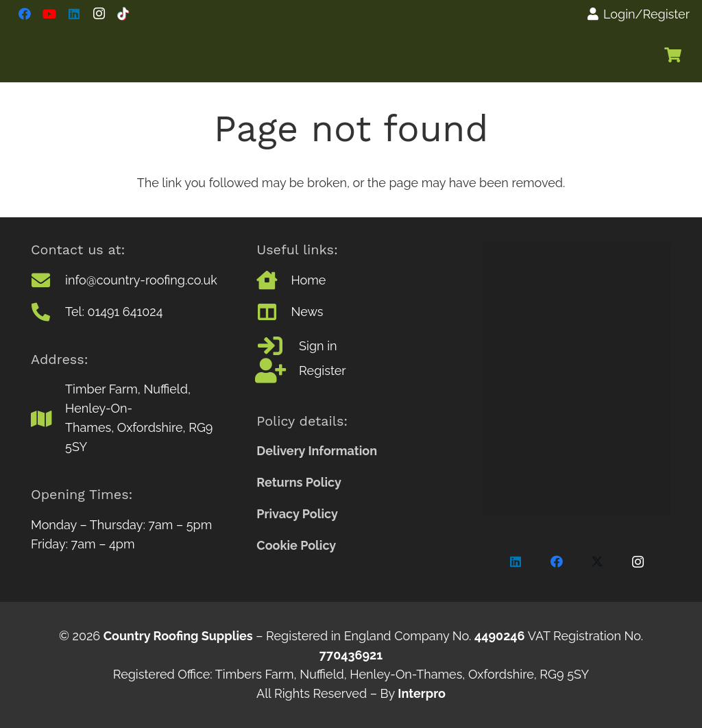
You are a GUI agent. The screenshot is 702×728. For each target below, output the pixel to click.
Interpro (422, 693)
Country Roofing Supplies (178, 636)
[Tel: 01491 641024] (48, 312)
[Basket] (673, 55)
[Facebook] (25, 14)
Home (308, 280)
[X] (597, 562)
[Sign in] (278, 346)
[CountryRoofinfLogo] (133, 55)
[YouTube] (49, 14)
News (307, 312)
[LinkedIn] (74, 14)
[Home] (274, 280)
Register (323, 371)
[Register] (278, 371)
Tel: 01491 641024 (114, 312)
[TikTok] (123, 14)
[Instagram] (99, 14)
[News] (274, 312)
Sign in (318, 346)
